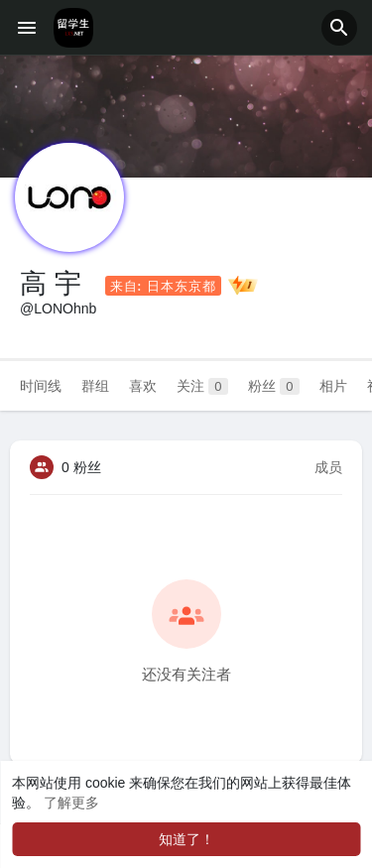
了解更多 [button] (71, 803)
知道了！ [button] (186, 839)
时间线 (41, 386)
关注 (202, 386)
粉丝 (274, 386)
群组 (95, 386)
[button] (339, 28)
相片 (333, 386)
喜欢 (143, 386)
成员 (328, 467)
